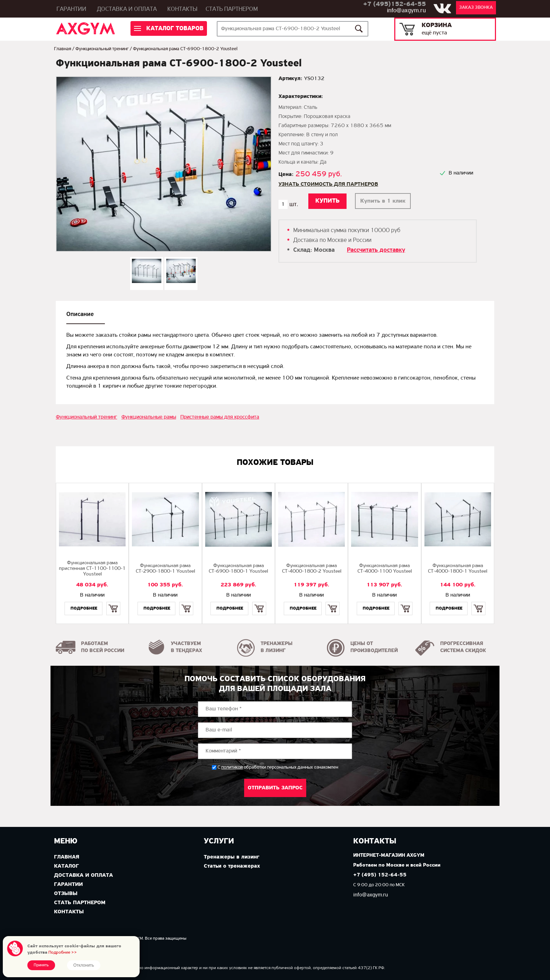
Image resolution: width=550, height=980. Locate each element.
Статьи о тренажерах (232, 866)
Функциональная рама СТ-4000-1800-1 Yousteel (458, 569)
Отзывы (66, 894)
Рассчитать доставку (376, 250)
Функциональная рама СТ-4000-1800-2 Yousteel (312, 569)
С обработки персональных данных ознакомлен (278, 767)
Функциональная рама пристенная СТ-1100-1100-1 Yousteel (92, 569)
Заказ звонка (476, 8)
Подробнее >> (63, 952)
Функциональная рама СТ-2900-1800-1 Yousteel (165, 569)
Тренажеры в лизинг (232, 857)
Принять (41, 965)
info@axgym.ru (406, 11)
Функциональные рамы (149, 417)
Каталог (66, 866)
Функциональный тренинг (102, 49)
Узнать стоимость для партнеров (328, 184)
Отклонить (84, 965)
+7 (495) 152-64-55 (380, 875)
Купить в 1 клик (383, 201)
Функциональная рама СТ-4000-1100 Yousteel (385, 569)
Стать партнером (232, 9)
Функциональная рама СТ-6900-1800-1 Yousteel (238, 569)
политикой (232, 768)
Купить (113, 602)
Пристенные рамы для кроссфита (220, 417)
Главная (63, 49)
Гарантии (71, 9)
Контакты (182, 9)
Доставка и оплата (127, 9)
